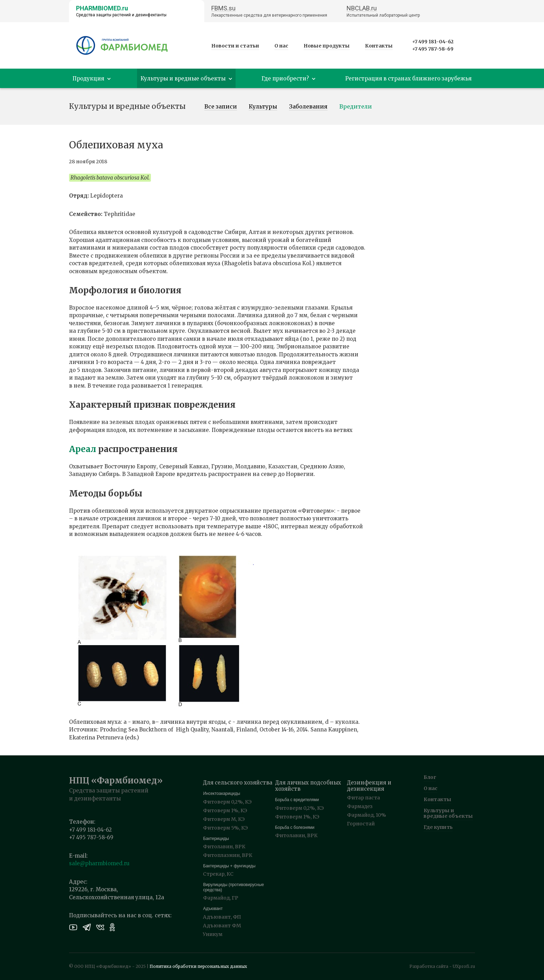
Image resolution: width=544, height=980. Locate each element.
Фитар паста (363, 798)
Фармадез (360, 806)
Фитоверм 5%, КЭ (225, 828)
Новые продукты (327, 46)
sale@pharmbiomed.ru (99, 863)
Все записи (221, 107)
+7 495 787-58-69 (433, 49)
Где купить (438, 827)
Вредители (356, 107)
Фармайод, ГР (221, 898)
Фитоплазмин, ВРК (228, 855)
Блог (430, 777)
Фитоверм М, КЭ (224, 819)
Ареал (83, 449)
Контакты (379, 46)
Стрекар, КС (218, 874)
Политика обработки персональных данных (198, 966)
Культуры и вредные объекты (448, 813)
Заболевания (308, 107)
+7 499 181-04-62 (433, 42)
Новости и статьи (235, 46)
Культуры (263, 107)
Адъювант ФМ (222, 926)
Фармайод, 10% (367, 815)
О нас (281, 46)
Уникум (213, 934)
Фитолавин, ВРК (224, 847)
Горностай (361, 824)
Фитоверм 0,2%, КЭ (227, 802)
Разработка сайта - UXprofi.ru (442, 966)
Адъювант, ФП (222, 917)
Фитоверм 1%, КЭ (225, 810)
